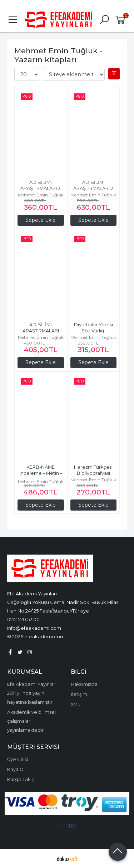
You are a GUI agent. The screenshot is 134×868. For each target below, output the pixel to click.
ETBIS (67, 826)
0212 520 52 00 (23, 619)
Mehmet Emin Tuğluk (41, 195)
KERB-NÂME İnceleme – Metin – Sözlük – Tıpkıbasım (41, 473)
